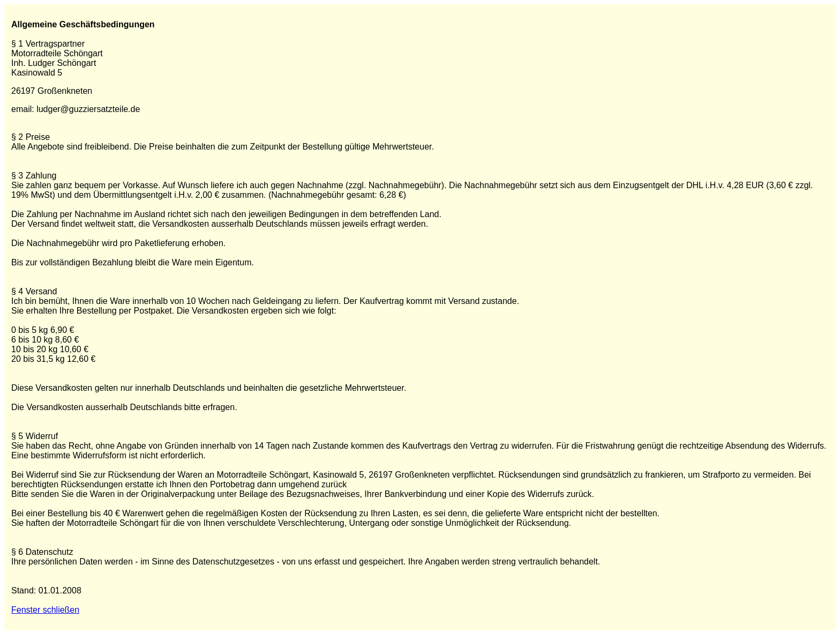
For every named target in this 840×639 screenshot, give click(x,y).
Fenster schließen (45, 610)
